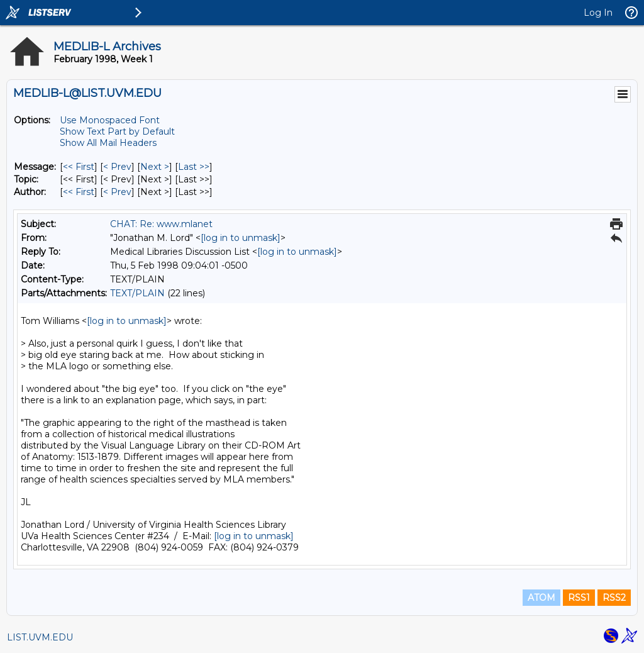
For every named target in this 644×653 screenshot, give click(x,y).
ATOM (541, 598)
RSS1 (579, 598)
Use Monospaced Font (110, 120)
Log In (598, 13)
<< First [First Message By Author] (79, 192)
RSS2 (614, 598)
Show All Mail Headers (108, 143)
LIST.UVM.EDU (40, 637)
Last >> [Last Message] (194, 167)
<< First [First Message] (79, 167)
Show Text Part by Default (117, 131)
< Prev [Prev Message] (117, 167)
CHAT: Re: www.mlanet (161, 224)
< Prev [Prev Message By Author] (117, 192)
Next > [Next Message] (155, 167)
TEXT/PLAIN (137, 293)
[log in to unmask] (241, 238)
